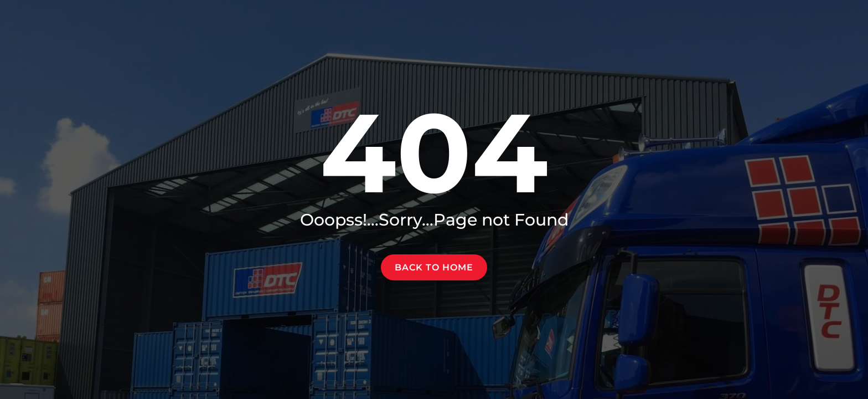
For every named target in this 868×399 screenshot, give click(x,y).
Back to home (434, 267)
